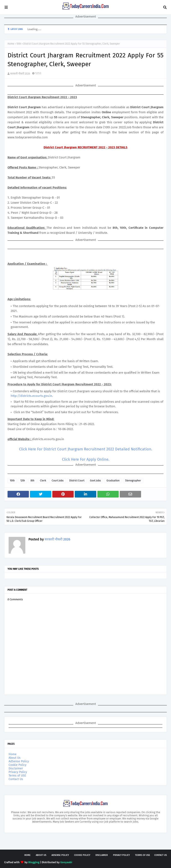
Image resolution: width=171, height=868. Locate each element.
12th (23, 481)
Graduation (113, 481)
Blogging (34, 862)
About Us (15, 758)
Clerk (43, 481)
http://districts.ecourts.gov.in (31, 396)
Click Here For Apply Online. (86, 459)
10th (19, 44)
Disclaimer (16, 768)
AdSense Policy (19, 761)
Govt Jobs (95, 481)
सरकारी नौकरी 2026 (20, 74)
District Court (77, 481)
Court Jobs (58, 481)
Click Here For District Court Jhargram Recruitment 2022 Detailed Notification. (86, 449)
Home (11, 44)
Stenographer (133, 481)
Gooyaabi (66, 862)
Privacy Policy (18, 772)
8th (32, 481)
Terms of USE (17, 776)
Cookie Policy (17, 765)
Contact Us (16, 779)
